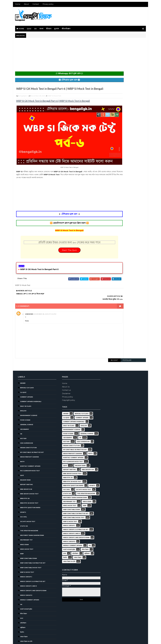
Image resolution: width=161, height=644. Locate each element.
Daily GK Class (25, 393)
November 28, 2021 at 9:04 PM (45, 308)
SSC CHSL (23, 503)
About (26, 6)
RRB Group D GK (26, 476)
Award (22, 370)
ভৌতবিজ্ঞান (23, 609)
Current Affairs (26, 383)
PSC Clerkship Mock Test (30, 457)
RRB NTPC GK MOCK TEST (29, 490)
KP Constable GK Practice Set (32, 439)
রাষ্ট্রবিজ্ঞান (22, 614)
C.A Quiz (23, 379)
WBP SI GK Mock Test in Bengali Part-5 (39, 269)
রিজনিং (22, 619)
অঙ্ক (21, 591)
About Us (65, 373)
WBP (21, 540)
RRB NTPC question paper (30, 494)
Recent (115, 41)
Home (17, 6)
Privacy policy (48, 6)
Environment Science (28, 402)
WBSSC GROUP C (26, 563)
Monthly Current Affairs (30, 453)
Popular (128, 41)
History (23, 425)
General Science (26, 411)
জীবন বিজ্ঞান (23, 600)
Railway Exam (25, 466)
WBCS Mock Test (26, 536)
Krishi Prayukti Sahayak (29, 443)
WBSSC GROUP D (26, 582)
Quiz (29, 28)
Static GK (23, 513)
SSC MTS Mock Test (27, 508)
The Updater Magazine (29, 517)
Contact (35, 6)
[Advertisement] (59, 55)
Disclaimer (65, 380)
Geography (24, 416)
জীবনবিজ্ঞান (66, 28)
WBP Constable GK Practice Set (32, 549)
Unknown (29, 308)
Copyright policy (67, 387)
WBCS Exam (24, 531)
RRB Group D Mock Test (29, 480)
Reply (26, 315)
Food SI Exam (25, 407)
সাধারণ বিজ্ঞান (23, 623)
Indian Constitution (28, 434)
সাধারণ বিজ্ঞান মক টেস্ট (26, 628)
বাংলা (41, 28)
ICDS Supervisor (26, 430)
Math (22, 448)
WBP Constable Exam (28, 545)
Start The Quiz (59, 249)
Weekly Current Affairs (29, 586)
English (23, 397)
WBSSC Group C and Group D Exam (33, 577)
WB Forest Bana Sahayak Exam (32, 522)
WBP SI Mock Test (54, 101)
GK (35, 28)
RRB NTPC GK (24, 485)
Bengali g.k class (27, 374)
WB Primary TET (26, 526)
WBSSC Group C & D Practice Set (32, 568)
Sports (23, 499)
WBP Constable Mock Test (30, 554)
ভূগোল (56, 28)
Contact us (65, 377)
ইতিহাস (48, 28)
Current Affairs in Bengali (30, 388)
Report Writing (26, 471)
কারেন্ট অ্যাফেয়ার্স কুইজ (26, 596)
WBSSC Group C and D (28, 573)
